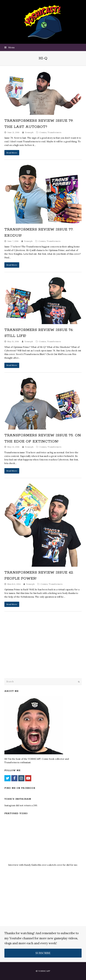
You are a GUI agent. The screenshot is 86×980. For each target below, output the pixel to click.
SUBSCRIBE (43, 953)
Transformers (54, 132)
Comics (43, 132)
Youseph (29, 132)
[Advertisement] (25, 652)
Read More (12, 153)
